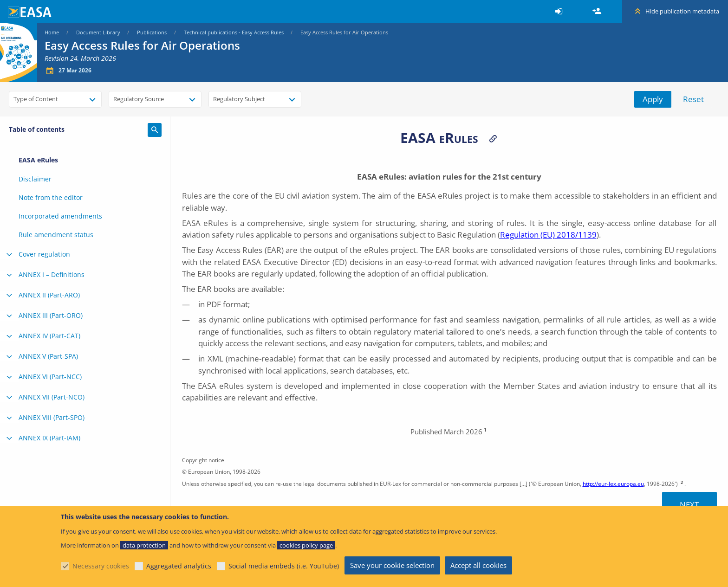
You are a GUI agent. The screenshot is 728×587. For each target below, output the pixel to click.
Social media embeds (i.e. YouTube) (284, 566)
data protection (144, 545)
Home (52, 32)
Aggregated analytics (179, 566)
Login (560, 12)
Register (598, 12)
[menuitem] (560, 12)
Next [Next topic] (689, 505)
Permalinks (493, 138)
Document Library (98, 32)
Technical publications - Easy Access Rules (234, 32)
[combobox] (55, 99)
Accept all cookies (478, 565)
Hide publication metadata (682, 11)
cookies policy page (306, 545)
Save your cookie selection (392, 565)
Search (155, 130)
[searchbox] (18, 98)
